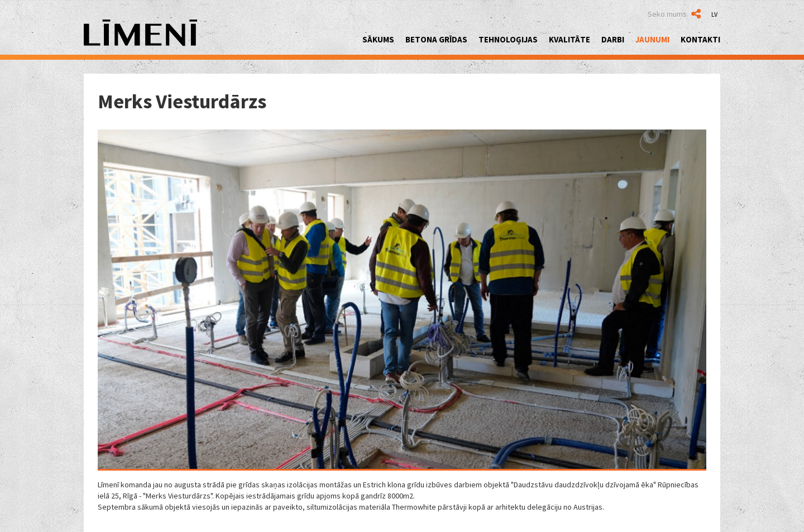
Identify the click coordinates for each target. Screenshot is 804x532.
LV (714, 14)
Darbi (613, 39)
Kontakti (700, 39)
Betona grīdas (436, 39)
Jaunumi (652, 39)
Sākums (378, 39)
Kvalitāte (569, 39)
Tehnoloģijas (508, 39)
